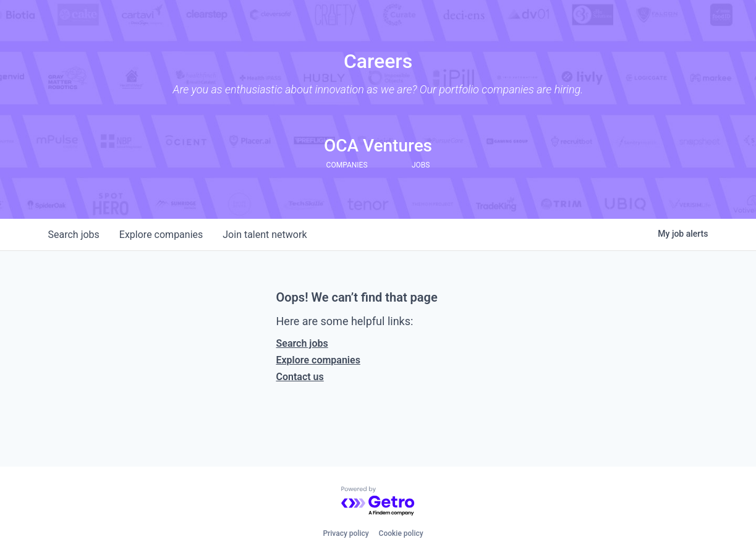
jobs (74, 235)
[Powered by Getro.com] (378, 502)
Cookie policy (401, 533)
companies (161, 235)
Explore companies (318, 360)
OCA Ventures (378, 146)
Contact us (300, 377)
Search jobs (302, 343)
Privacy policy (346, 533)
